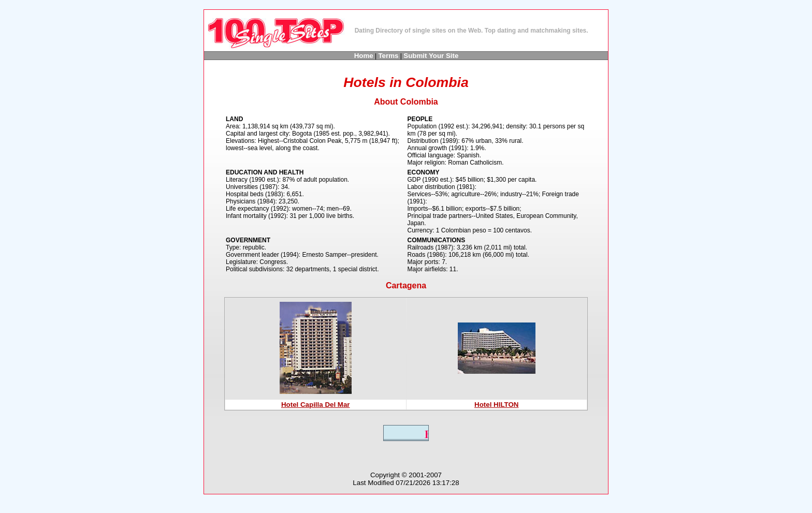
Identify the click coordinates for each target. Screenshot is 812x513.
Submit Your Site (431, 56)
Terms (388, 56)
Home (364, 56)
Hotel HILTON (496, 405)
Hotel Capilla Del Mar (316, 405)
